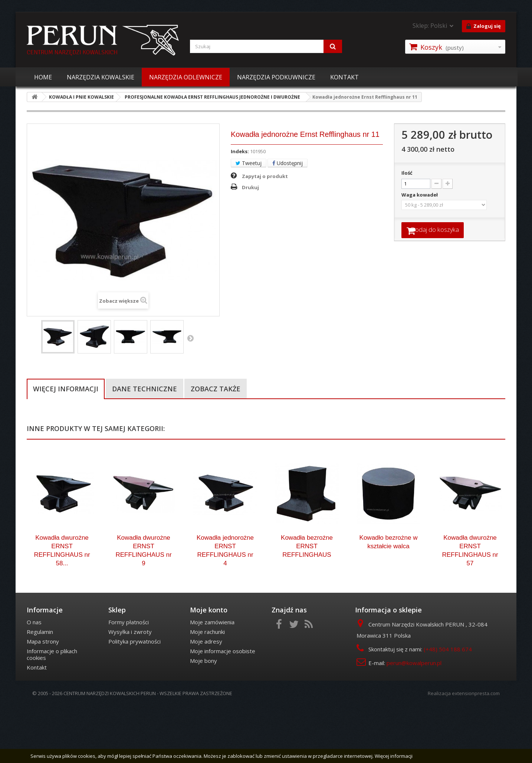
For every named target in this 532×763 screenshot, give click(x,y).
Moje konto (209, 667)
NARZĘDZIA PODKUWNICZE (276, 77)
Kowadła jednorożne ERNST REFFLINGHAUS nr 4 (225, 608)
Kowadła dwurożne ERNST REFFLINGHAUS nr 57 (470, 608)
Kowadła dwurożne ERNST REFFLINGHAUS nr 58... (62, 608)
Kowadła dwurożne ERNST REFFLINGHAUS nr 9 (143, 608)
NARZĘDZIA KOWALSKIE (101, 77)
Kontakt (37, 724)
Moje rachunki (207, 689)
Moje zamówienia (212, 679)
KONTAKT (344, 77)
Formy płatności (129, 679)
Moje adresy (206, 698)
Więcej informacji (66, 389)
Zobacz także (216, 389)
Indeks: (240, 151)
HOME (43, 77)
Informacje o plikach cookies (52, 711)
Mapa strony (43, 698)
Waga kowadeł (420, 195)
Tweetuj (249, 163)
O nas (34, 679)
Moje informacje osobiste (223, 708)
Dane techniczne (145, 389)
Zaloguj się (484, 26)
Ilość (407, 173)
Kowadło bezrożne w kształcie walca (389, 599)
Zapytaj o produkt (265, 176)
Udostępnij (288, 163)
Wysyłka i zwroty (130, 689)
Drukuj (250, 187)
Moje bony (203, 718)
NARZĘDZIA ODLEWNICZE (186, 77)
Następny (190, 338)
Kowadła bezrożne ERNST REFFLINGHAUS (307, 603)
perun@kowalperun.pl (414, 720)
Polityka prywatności (134, 698)
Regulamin (40, 689)
